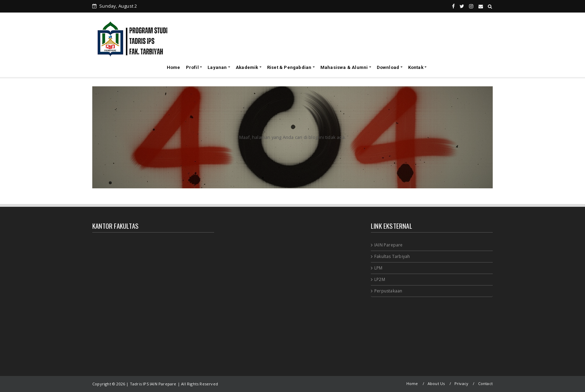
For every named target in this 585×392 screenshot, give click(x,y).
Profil (192, 67)
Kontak (416, 67)
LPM (379, 268)
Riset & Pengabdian (289, 67)
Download (388, 67)
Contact (485, 383)
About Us (436, 383)
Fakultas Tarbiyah (392, 256)
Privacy (461, 383)
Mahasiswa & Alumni (344, 67)
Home (174, 67)
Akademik (247, 67)
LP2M (380, 279)
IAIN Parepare (389, 245)
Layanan (217, 67)
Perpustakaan (388, 291)
